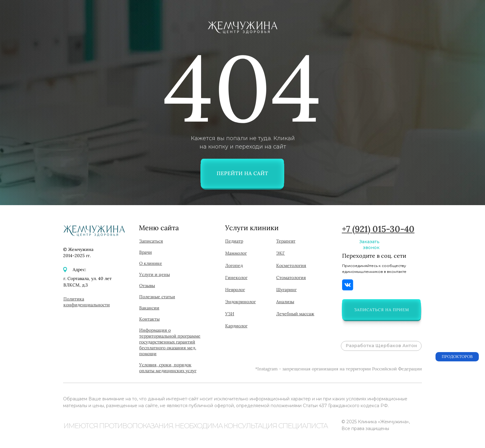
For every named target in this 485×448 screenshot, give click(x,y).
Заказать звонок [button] (369, 245)
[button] (381, 310)
